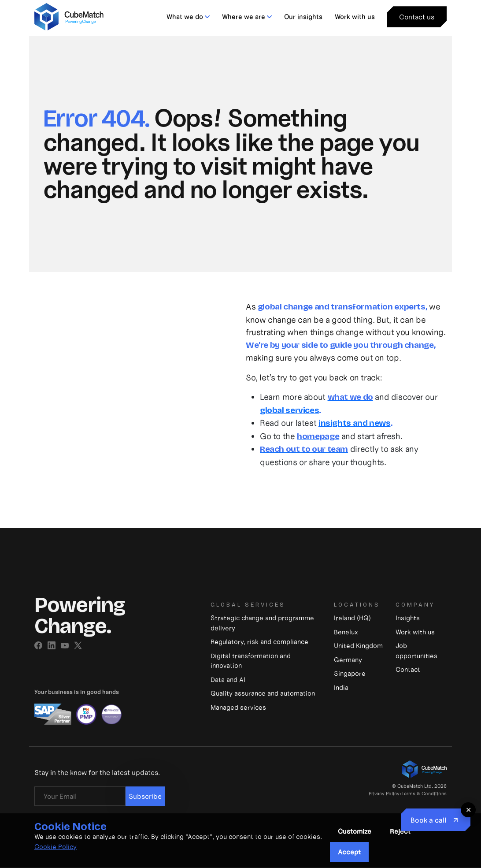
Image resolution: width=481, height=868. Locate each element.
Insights (408, 618)
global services (289, 410)
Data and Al (228, 680)
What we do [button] (185, 17)
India (341, 687)
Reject (400, 831)
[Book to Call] (436, 820)
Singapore (350, 673)
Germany (348, 660)
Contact (408, 669)
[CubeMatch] (69, 16)
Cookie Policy (55, 847)
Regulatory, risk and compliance (259, 642)
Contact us (417, 17)
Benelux (346, 632)
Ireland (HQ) (352, 618)
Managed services (238, 707)
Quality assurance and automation (263, 693)
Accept (349, 852)
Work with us (355, 17)
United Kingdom (358, 646)
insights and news (355, 423)
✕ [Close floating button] (468, 810)
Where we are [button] (244, 17)
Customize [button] (355, 831)
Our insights (303, 17)
